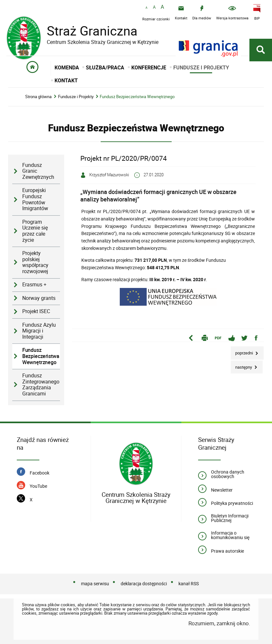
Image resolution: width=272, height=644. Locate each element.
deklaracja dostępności (144, 583)
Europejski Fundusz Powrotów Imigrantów (35, 199)
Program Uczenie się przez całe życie (35, 231)
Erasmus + (34, 285)
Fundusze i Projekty (76, 97)
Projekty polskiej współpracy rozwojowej (35, 262)
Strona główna (38, 97)
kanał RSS (189, 583)
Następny (242, 365)
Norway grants (39, 298)
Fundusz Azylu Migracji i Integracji (39, 331)
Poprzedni (242, 351)
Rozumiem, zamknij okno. (219, 623)
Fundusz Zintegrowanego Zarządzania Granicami (41, 385)
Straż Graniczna (87, 31)
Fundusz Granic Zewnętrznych (38, 171)
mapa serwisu (95, 583)
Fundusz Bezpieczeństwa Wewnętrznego (137, 97)
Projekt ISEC (36, 311)
